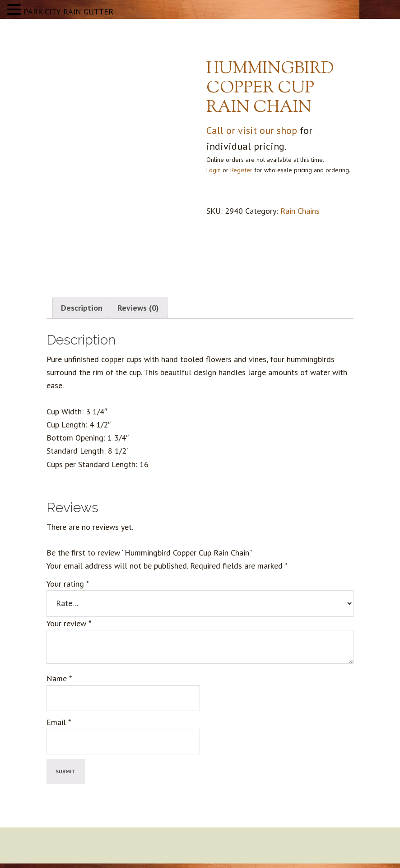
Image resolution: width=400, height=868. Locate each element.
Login (214, 170)
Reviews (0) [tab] (138, 308)
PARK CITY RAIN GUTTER (68, 11)
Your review (69, 623)
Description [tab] (82, 308)
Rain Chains (300, 211)
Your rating (68, 584)
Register (241, 170)
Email (59, 722)
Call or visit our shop (252, 130)
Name (59, 678)
